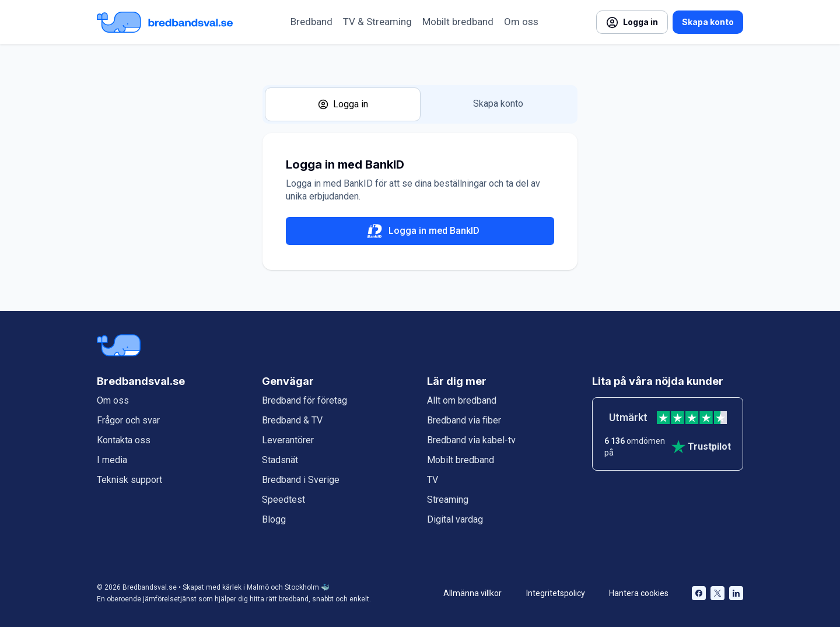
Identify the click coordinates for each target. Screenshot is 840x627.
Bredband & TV (292, 420)
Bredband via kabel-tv (471, 440)
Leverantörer (288, 440)
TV (433, 480)
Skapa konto (708, 22)
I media (112, 460)
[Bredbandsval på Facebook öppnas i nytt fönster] (699, 593)
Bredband (311, 22)
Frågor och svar (128, 420)
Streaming (448, 500)
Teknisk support (129, 480)
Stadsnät (280, 460)
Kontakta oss (124, 440)
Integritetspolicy (556, 593)
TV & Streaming (377, 22)
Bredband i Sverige (301, 480)
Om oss (521, 22)
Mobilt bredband (458, 22)
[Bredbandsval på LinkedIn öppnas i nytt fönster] (736, 593)
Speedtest (283, 500)
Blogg (274, 519)
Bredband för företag (304, 400)
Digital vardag (455, 519)
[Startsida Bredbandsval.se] (165, 22)
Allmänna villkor (473, 593)
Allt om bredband (462, 400)
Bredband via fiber (464, 420)
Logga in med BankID (420, 231)
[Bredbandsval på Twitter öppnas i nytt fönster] (717, 593)
